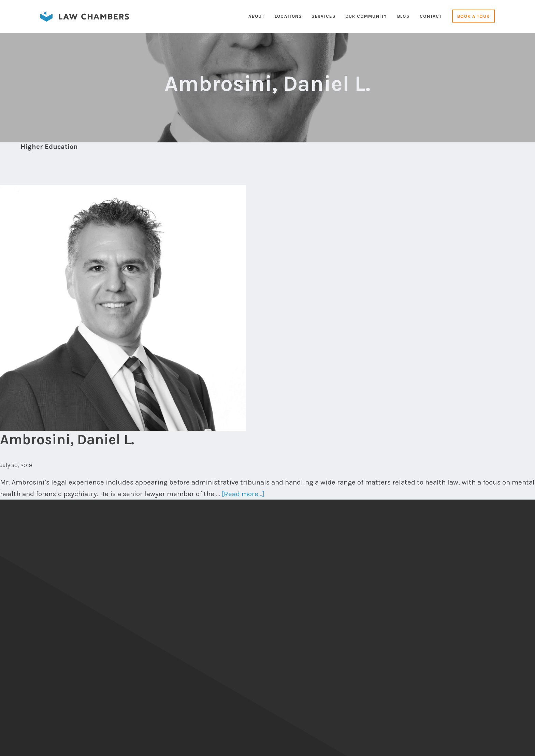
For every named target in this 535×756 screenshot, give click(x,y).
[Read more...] (243, 494)
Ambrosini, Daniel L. (67, 439)
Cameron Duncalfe (497, 745)
